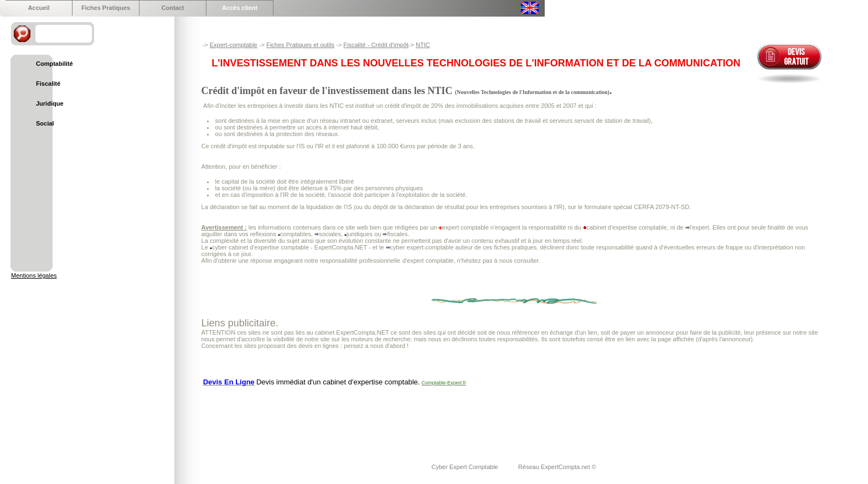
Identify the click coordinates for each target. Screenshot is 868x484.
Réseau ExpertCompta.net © (557, 467)
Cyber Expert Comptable (466, 467)
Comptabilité (55, 64)
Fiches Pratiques (106, 8)
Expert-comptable (234, 45)
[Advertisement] (403, 418)
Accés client (240, 8)
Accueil (38, 8)
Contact (173, 8)
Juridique (50, 103)
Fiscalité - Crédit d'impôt (376, 45)
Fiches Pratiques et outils (300, 45)
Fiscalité (48, 84)
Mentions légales (34, 275)
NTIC (423, 45)
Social (45, 123)
